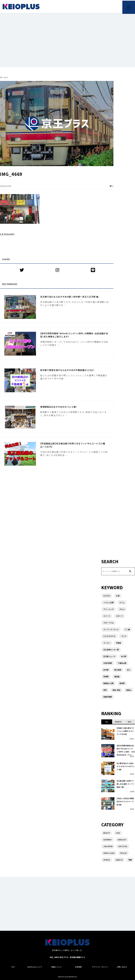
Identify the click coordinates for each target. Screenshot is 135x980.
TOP (13, 967)
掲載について (57, 967)
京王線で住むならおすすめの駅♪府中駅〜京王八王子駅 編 (69, 297)
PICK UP (123, 853)
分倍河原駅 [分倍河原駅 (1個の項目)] (108, 663)
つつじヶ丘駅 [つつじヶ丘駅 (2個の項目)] (109, 602)
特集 (130, 860)
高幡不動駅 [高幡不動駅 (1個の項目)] (108, 697)
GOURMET (108, 840)
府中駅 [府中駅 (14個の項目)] (106, 670)
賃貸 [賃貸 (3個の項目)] (105, 690)
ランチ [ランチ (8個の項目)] (124, 636)
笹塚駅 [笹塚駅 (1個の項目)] (106, 677)
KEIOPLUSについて (35, 967)
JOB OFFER (108, 846)
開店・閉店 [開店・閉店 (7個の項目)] (116, 690)
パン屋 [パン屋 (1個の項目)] (127, 629)
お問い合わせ (122, 967)
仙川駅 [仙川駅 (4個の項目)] (124, 656)
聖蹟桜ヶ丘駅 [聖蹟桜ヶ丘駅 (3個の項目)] (109, 683)
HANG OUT (122, 840)
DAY (129, 722)
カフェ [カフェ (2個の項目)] (122, 602)
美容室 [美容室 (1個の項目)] (117, 677)
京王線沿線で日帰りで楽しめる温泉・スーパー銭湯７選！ (126, 784)
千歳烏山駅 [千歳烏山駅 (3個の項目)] (122, 663)
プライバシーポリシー (100, 967)
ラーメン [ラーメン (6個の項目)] (107, 643)
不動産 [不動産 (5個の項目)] (118, 643)
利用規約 (78, 967)
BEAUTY (107, 833)
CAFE (118, 833)
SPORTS (107, 860)
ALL (107, 722)
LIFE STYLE (123, 846)
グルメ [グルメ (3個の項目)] (122, 609)
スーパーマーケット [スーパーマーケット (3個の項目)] (111, 629)
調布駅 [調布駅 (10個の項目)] (122, 683)
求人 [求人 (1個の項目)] (129, 670)
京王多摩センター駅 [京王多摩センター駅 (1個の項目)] (111, 650)
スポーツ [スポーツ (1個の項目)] (119, 616)
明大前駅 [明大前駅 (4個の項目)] (118, 670)
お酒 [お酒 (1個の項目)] (118, 596)
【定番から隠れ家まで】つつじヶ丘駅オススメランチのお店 (125, 731)
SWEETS (119, 860)
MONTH (118, 722)
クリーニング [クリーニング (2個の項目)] (109, 609)
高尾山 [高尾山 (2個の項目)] (129, 690)
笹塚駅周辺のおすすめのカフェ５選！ (59, 407)
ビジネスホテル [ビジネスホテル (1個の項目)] (109, 636)
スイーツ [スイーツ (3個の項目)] (107, 616)
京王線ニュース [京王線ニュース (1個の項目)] (109, 656)
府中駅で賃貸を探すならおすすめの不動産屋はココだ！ (67, 370)
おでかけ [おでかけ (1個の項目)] (107, 596)
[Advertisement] (67, 40)
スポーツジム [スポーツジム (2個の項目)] (109, 623)
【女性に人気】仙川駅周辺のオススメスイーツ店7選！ (125, 802)
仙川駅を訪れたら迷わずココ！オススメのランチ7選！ (126, 766)
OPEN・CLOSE (109, 853)
